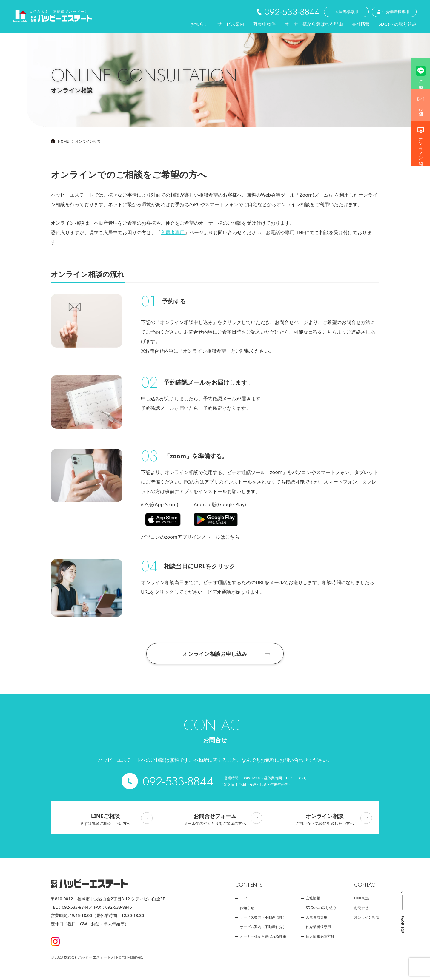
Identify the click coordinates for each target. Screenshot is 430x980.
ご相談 (421, 80)
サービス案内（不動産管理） (263, 917)
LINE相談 (362, 898)
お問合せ (421, 109)
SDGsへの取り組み (398, 24)
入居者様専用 (317, 917)
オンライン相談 (421, 146)
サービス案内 (231, 24)
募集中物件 (264, 27)
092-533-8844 (75, 907)
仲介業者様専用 (318, 927)
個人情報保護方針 (320, 936)
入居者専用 (173, 232)
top (243, 898)
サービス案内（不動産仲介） (263, 927)
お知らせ (199, 24)
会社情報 (361, 24)
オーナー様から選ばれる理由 (314, 24)
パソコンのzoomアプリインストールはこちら (190, 537)
